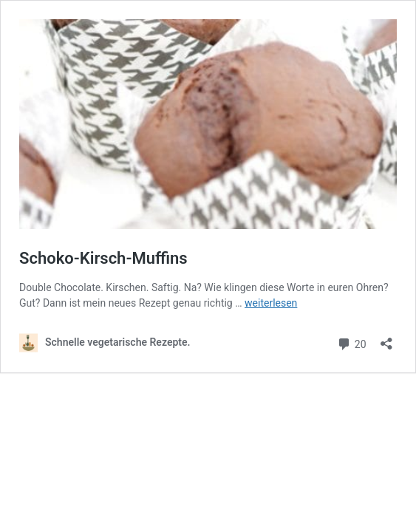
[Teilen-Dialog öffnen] (386, 339)
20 (351, 342)
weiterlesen (271, 303)
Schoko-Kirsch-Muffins (103, 258)
